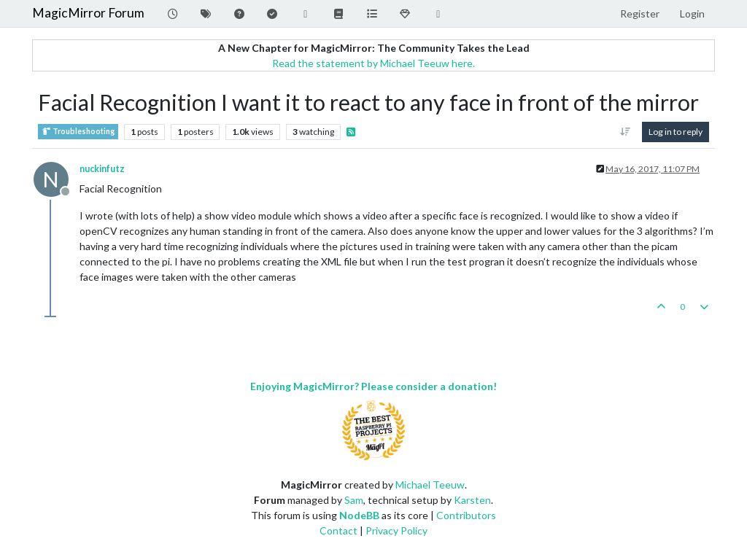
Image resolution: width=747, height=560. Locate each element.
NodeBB (359, 515)
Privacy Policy (396, 530)
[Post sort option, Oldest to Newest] (626, 132)
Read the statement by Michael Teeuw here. (373, 63)
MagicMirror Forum (88, 13)
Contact (338, 530)
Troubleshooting (78, 132)
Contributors (466, 515)
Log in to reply (676, 132)
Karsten (472, 500)
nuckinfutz (102, 169)
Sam (354, 500)
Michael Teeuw (430, 485)
